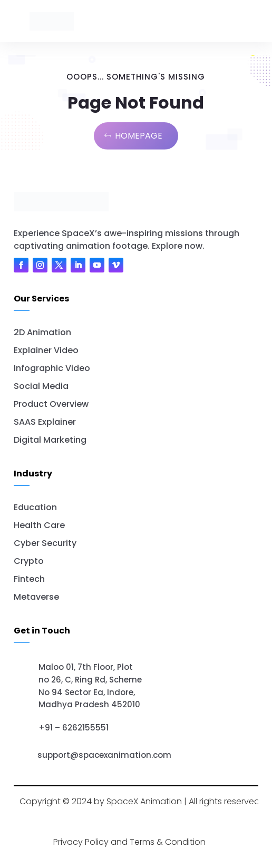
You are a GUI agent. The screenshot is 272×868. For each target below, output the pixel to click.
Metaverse (36, 597)
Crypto (29, 561)
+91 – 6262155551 (74, 728)
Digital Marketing (50, 440)
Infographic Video (52, 368)
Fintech (29, 579)
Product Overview (51, 404)
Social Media (41, 386)
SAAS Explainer (45, 422)
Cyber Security (45, 543)
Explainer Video (46, 350)
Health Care (39, 525)
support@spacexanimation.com (104, 755)
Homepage (139, 136)
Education (35, 507)
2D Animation (42, 332)
